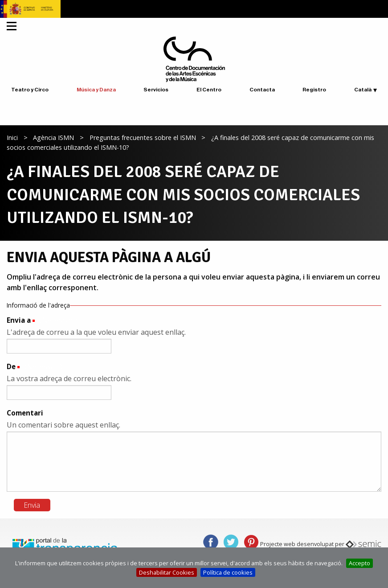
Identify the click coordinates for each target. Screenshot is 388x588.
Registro (314, 90)
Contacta (262, 90)
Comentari (25, 413)
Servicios (156, 90)
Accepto (359, 563)
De (11, 366)
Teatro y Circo (30, 90)
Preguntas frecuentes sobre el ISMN (143, 138)
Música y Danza (96, 90)
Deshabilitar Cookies (167, 572)
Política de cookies (228, 572)
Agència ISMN (53, 138)
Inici (12, 138)
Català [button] (363, 90)
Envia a (19, 320)
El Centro (209, 90)
